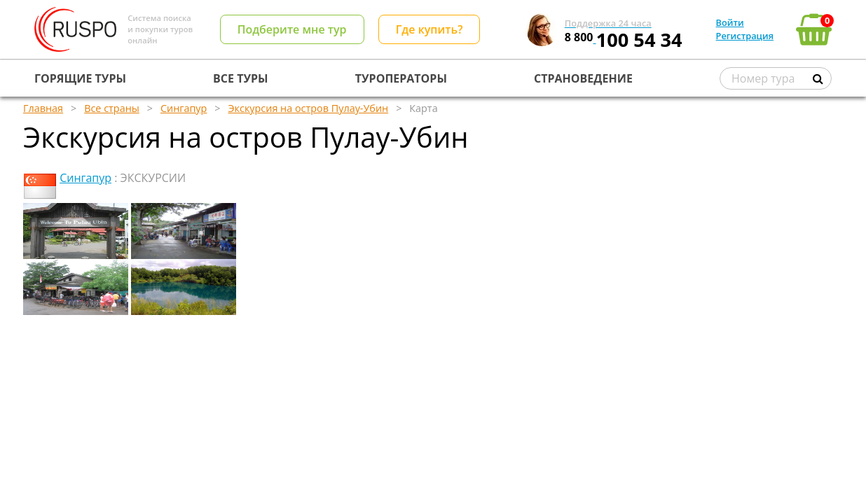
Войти (730, 22)
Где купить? (429, 29)
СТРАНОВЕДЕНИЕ (583, 78)
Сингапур (85, 178)
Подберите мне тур (292, 29)
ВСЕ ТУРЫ (240, 78)
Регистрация (745, 36)
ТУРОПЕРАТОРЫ (401, 78)
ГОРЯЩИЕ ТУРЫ (80, 78)
